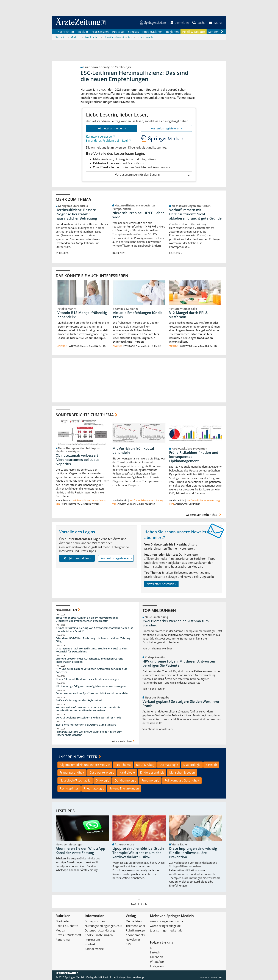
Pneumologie (150, 781)
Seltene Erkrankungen (124, 789)
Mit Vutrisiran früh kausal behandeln (133, 451)
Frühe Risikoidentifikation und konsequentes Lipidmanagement (194, 457)
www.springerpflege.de (165, 926)
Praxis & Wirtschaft (68, 935)
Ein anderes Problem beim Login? (108, 141)
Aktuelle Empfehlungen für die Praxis (138, 315)
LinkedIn (156, 953)
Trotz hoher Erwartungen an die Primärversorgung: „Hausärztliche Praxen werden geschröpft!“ (87, 620)
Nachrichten (66, 32)
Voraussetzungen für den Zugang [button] (152, 175)
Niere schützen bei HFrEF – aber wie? (138, 215)
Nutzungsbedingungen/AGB (103, 926)
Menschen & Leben (182, 773)
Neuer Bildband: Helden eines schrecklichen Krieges (87, 679)
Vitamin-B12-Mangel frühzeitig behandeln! (82, 315)
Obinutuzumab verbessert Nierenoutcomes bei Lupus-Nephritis (78, 460)
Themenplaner (136, 926)
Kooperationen (152, 32)
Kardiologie (127, 773)
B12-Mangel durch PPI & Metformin (188, 315)
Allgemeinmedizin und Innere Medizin (85, 765)
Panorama (63, 940)
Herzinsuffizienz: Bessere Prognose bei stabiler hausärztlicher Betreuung (76, 214)
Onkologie (102, 781)
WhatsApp (157, 962)
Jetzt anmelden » (112, 129)
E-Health (211, 765)
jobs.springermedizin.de (166, 931)
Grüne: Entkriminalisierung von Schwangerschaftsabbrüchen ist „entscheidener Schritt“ (94, 630)
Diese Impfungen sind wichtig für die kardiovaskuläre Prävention (193, 853)
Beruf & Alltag (145, 765)
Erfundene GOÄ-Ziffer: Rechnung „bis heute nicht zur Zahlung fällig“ (93, 640)
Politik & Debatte (194, 32)
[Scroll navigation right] (222, 32)
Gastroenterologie (102, 773)
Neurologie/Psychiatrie (75, 781)
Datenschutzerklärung (100, 931)
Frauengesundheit (72, 773)
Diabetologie (192, 765)
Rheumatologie (94, 789)
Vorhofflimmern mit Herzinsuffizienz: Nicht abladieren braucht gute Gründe (195, 214)
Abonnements (135, 935)
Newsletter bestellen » (161, 584)
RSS (128, 945)
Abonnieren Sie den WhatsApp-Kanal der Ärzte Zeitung (81, 851)
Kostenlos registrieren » (166, 129)
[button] (215, 23)
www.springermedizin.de (167, 922)
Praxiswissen (100, 32)
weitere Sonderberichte (204, 515)
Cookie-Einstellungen (99, 935)
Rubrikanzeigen (136, 931)
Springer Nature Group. (130, 978)
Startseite (62, 922)
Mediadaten (134, 922)
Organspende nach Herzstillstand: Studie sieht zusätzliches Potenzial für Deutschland (92, 650)
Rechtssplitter (69, 789)
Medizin (83, 32)
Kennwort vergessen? (100, 137)
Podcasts (118, 32)
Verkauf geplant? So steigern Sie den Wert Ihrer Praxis (88, 718)
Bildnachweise (94, 949)
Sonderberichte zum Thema (85, 415)
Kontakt (90, 945)
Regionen (172, 32)
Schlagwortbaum (96, 922)
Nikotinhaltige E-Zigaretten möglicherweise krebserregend (91, 687)
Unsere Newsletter (77, 757)
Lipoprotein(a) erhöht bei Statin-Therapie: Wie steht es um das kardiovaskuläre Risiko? (139, 853)
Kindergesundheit (152, 773)
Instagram (157, 967)
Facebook (156, 957)
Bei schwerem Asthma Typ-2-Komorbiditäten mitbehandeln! (92, 694)
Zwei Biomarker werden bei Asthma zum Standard (86, 725)
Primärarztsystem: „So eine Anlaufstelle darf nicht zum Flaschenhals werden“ (89, 734)
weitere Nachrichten (123, 742)
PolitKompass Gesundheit (182, 781)
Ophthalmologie (125, 781)
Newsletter (133, 940)
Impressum (92, 940)
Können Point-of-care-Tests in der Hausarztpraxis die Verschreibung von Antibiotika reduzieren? (88, 709)
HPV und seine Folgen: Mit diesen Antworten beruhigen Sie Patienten (91, 671)
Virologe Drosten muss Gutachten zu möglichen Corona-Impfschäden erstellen (90, 661)
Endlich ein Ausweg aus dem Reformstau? (79, 701)
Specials (133, 32)
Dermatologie (169, 765)
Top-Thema (123, 765)
